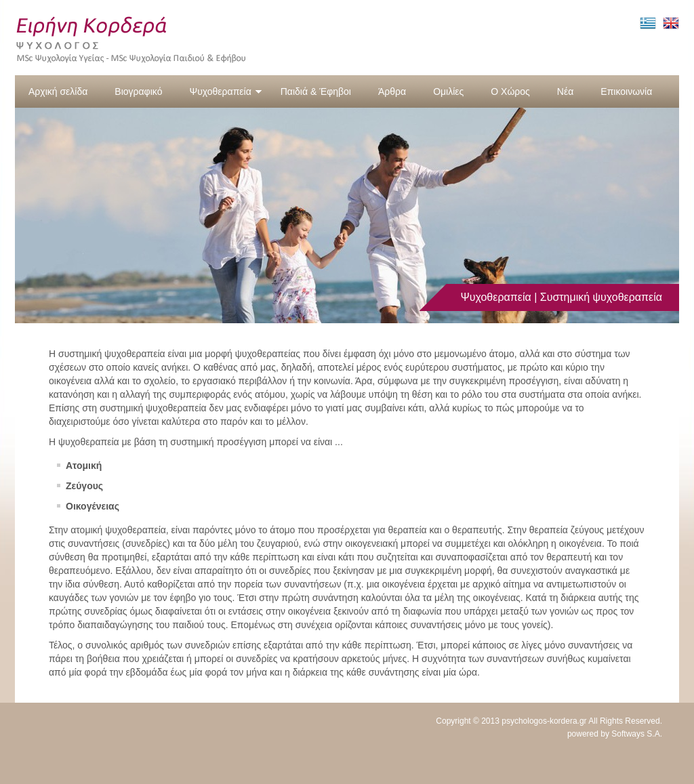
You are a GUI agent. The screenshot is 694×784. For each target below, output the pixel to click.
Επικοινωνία (626, 91)
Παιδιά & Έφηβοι (316, 91)
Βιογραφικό (138, 91)
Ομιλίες (448, 91)
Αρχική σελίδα (58, 91)
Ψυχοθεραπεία (225, 91)
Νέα (565, 91)
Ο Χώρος (510, 91)
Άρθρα (392, 91)
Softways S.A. (637, 734)
